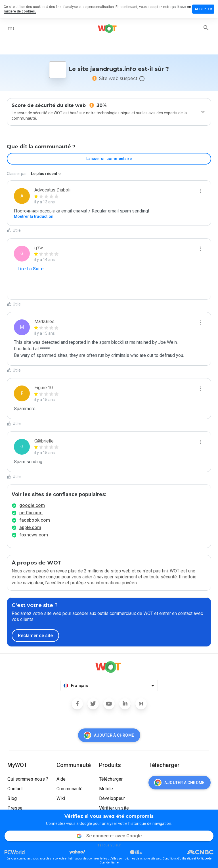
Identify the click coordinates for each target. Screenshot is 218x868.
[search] (206, 28)
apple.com (30, 527)
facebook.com (35, 520)
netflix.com (31, 513)
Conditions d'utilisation (178, 858)
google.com (32, 505)
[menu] (11, 28)
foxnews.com (34, 535)
